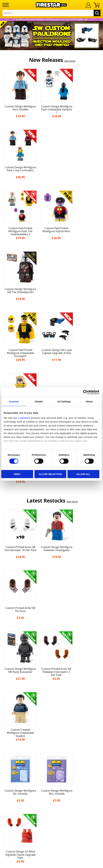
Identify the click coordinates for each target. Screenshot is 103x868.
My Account (52, 691)
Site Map (51, 744)
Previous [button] (4, 615)
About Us (51, 697)
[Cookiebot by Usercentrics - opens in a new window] (85, 392)
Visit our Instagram (52, 800)
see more (70, 61)
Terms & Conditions (52, 721)
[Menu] (6, 5)
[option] (51, 36)
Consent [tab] (14, 401)
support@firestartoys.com (51, 767)
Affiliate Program (51, 783)
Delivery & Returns (51, 715)
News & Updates (51, 703)
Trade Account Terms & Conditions (51, 777)
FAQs (51, 762)
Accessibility (52, 733)
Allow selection (50, 474)
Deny (17, 474)
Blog (52, 709)
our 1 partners (22, 418)
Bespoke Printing (52, 772)
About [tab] (89, 401)
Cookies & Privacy (51, 727)
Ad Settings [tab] (64, 401)
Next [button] (99, 615)
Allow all (83, 474)
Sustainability (52, 739)
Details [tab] (39, 401)
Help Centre (51, 756)
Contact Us (51, 751)
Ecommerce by (52, 864)
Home (52, 685)
